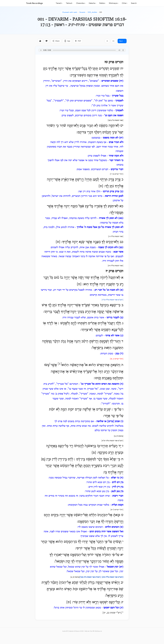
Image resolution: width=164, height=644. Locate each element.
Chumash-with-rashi (70, 12)
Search (134, 3)
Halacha (93, 3)
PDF (78, 41)
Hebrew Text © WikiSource (93, 631)
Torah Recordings (34, 3)
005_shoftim (92, 12)
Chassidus (81, 3)
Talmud (69, 3)
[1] (60, 364)
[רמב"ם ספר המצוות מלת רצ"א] (112, 441)
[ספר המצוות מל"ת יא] (116, 266)
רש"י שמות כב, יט (112, 613)
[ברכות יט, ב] (75, 577)
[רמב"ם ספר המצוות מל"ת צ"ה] (112, 300)
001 (101, 12)
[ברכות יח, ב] (119, 436)
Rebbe (103, 3)
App (67, 41)
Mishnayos (114, 3)
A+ (114, 41)
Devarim (82, 12)
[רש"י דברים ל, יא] (117, 510)
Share (56, 41)
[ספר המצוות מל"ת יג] (116, 236)
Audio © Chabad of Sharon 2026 (73, 631)
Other (125, 3)
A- (107, 41)
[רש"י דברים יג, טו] (117, 359)
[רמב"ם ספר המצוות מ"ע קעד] (90, 577)
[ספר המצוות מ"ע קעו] (116, 120)
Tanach (59, 3)
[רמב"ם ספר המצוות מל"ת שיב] (112, 577)
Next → (122, 41)
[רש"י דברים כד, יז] (117, 174)
